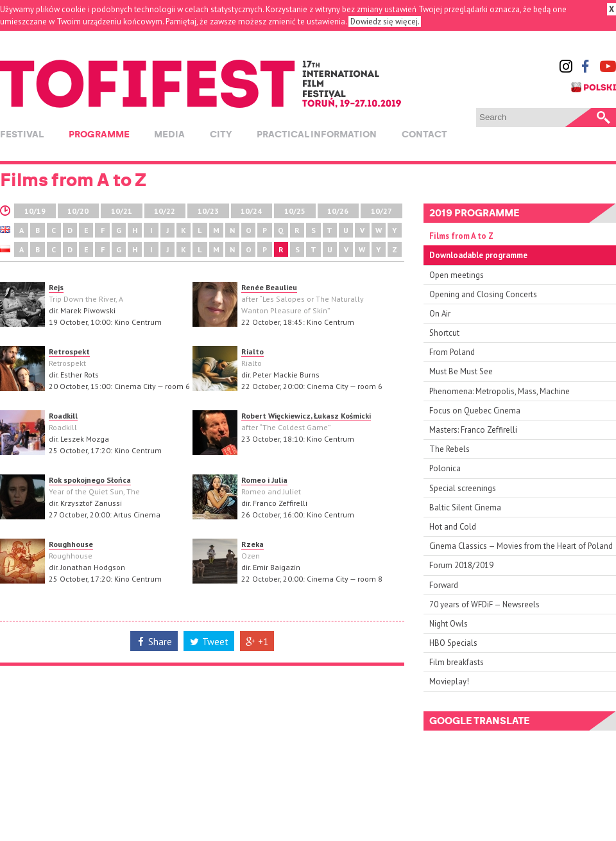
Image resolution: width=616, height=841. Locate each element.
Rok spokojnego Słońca (90, 480)
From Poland (452, 352)
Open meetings (457, 275)
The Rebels (449, 449)
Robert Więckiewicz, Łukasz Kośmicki (306, 416)
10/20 (78, 211)
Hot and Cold (453, 527)
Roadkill (63, 416)
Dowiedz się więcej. (385, 22)
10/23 (208, 211)
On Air (440, 314)
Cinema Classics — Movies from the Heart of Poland (521, 546)
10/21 (122, 211)
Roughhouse (71, 544)
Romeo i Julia (264, 480)
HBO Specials (453, 643)
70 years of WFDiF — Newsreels (484, 604)
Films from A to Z (461, 236)
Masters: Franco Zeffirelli (473, 430)
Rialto (252, 351)
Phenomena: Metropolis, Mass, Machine (500, 391)
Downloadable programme (478, 255)
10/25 (295, 211)
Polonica (445, 468)
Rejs (56, 287)
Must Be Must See (461, 371)
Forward (444, 585)
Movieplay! (449, 681)
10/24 (251, 211)
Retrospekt (69, 351)
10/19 (35, 211)
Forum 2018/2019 (461, 565)
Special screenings (463, 488)
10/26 (338, 211)
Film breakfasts (457, 662)
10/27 (381, 211)
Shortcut (444, 333)
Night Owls (449, 624)
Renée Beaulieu (269, 287)
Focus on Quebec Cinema (475, 411)
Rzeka (252, 544)
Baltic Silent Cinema (465, 507)
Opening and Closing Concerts (483, 294)
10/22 (165, 211)
